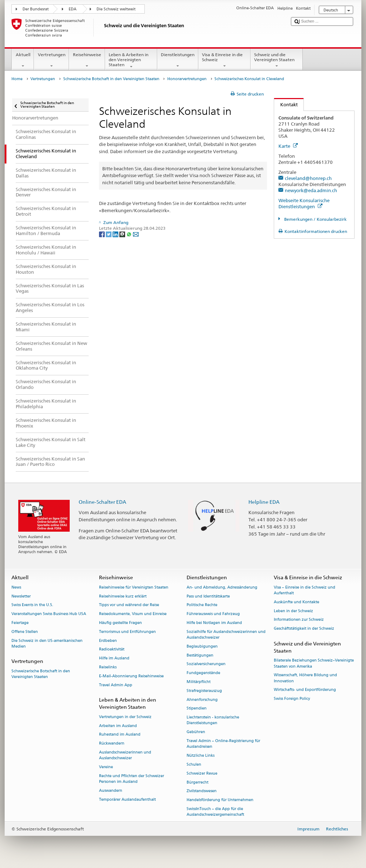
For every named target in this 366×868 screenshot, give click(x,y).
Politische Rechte (202, 605)
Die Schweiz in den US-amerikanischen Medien (47, 643)
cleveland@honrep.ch (308, 178)
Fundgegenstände (203, 673)
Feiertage (20, 623)
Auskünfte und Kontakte (296, 602)
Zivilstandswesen (202, 791)
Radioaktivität (112, 650)
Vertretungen (51, 60)
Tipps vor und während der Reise (129, 605)
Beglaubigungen (202, 646)
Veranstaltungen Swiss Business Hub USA (49, 614)
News (16, 587)
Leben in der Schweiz (293, 611)
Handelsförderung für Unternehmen (220, 800)
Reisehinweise (87, 60)
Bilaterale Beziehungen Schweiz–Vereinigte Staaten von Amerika (314, 664)
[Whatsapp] (130, 234)
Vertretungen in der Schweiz (125, 717)
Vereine (106, 767)
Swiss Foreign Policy (292, 699)
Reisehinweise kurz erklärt (123, 596)
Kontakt (286, 104)
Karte (288, 146)
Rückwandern (112, 744)
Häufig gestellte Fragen (120, 623)
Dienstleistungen (178, 60)
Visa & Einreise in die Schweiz (224, 60)
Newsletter (21, 596)
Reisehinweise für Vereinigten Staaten (134, 587)
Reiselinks (108, 667)
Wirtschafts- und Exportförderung (305, 690)
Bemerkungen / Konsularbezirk (315, 219)
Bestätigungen (200, 655)
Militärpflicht (199, 682)
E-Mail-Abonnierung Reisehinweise (131, 676)
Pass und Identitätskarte (208, 596)
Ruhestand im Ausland (120, 735)
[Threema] (123, 234)
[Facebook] (102, 234)
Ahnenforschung (202, 700)
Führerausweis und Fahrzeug (213, 614)
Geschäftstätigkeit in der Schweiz (304, 629)
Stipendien (197, 709)
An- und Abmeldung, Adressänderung (222, 587)
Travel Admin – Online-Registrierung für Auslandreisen (223, 744)
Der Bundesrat (36, 9)
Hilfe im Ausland (114, 659)
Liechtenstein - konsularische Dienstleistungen (213, 720)
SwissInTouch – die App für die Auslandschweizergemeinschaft (215, 812)
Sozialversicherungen (206, 664)
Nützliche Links (201, 755)
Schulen (194, 764)
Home (17, 79)
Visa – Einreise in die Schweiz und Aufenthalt (305, 590)
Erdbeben (108, 641)
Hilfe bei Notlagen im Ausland (214, 623)
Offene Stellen (25, 632)
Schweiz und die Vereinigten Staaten (277, 60)
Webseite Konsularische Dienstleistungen (304, 203)
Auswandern (111, 791)
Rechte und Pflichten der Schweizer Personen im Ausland (132, 779)
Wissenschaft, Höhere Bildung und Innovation (305, 678)
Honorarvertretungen (187, 79)
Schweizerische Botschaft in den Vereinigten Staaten (111, 79)
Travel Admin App (116, 685)
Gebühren (196, 732)
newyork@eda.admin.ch (311, 190)
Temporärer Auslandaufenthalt (127, 799)
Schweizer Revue (202, 773)
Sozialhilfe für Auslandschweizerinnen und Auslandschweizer (226, 635)
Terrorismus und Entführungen (127, 632)
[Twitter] (109, 234)
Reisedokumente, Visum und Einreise (133, 614)
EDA (73, 9)
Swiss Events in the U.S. (32, 605)
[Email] (136, 234)
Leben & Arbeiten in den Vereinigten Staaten (131, 61)
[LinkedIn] (116, 234)
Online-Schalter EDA (102, 502)
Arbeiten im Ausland (118, 726)
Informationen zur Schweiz (299, 620)
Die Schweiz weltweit (116, 9)
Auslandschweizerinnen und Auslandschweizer (125, 755)
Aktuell (23, 60)
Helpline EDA (264, 502)
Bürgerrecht (197, 782)
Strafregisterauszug (204, 691)
